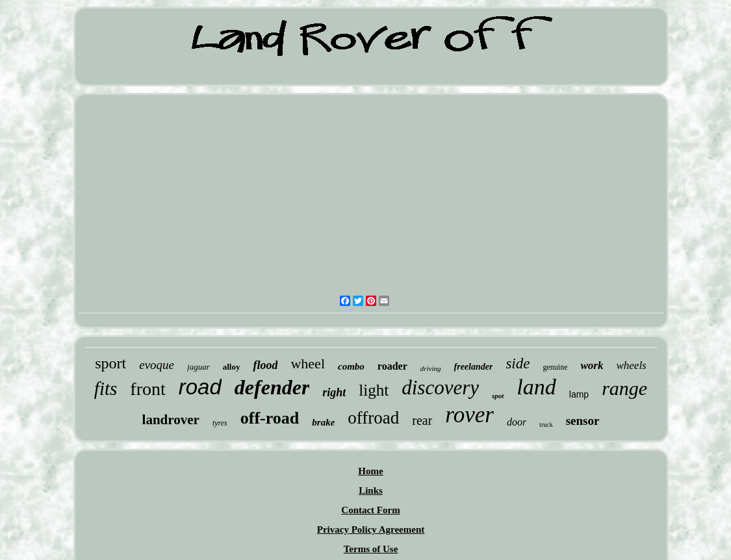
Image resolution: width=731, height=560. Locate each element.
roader (392, 366)
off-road (270, 418)
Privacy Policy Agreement (371, 529)
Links (371, 490)
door (517, 422)
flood (265, 365)
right (334, 392)
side (518, 363)
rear (422, 420)
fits (106, 388)
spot (498, 396)
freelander (474, 367)
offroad (373, 418)
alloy (232, 367)
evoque (157, 365)
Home (370, 471)
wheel (308, 363)
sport (110, 363)
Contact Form (370, 510)
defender (272, 387)
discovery (440, 388)
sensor (583, 421)
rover (469, 415)
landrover (171, 420)
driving (431, 368)
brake (323, 422)
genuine (555, 367)
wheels (631, 365)
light (374, 390)
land (536, 387)
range (624, 388)
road (200, 387)
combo (351, 366)
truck (546, 425)
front (147, 389)
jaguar (199, 367)
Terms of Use (371, 549)
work (592, 365)
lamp (579, 394)
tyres (220, 423)
